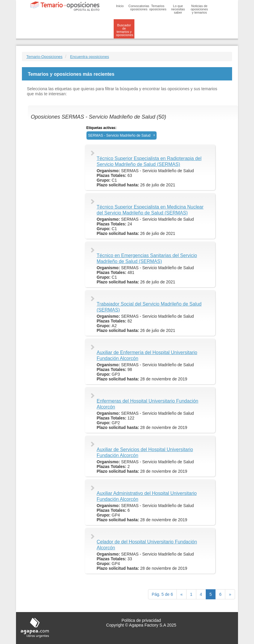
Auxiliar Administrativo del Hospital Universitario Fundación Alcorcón (147, 496)
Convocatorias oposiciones (139, 8)
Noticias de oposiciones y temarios (199, 9)
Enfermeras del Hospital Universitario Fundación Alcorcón (148, 404)
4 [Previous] (201, 594)
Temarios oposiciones (158, 8)
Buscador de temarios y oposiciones (125, 30)
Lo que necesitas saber (178, 9)
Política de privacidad (141, 620)
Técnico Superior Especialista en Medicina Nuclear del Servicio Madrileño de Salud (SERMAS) (150, 210)
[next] (230, 594)
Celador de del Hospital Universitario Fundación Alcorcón (147, 545)
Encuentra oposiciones (90, 57)
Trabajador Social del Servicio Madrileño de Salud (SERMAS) (149, 307)
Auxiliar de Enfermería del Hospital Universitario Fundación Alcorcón (147, 355)
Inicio (120, 6)
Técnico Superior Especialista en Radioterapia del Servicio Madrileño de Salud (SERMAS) (149, 161)
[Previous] (181, 594)
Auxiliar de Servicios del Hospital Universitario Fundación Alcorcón (145, 452)
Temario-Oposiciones (44, 57)
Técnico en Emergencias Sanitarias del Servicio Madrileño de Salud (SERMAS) (147, 258)
